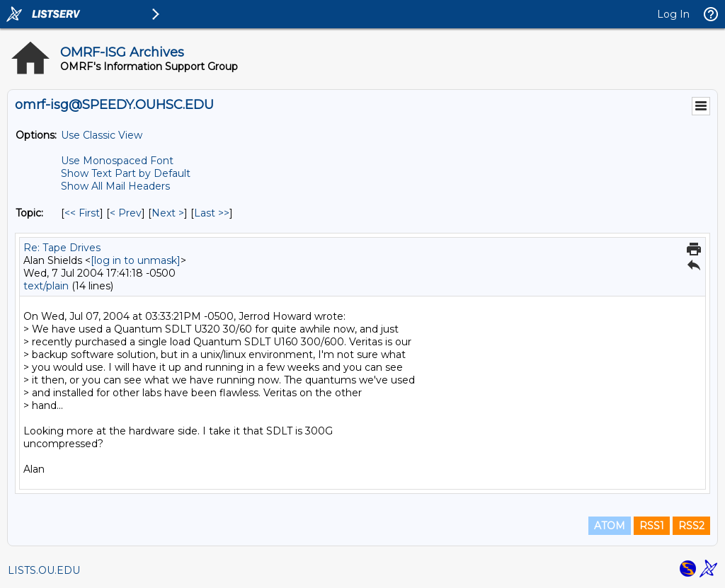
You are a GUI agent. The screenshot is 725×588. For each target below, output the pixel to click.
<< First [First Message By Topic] (82, 213)
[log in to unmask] (136, 260)
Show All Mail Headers (115, 186)
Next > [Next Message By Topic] (168, 213)
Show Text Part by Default (126, 173)
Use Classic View (102, 135)
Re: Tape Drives (62, 248)
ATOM (610, 526)
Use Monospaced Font (117, 161)
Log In (673, 14)
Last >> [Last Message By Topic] (212, 213)
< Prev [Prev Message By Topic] (126, 213)
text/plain (46, 286)
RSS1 (652, 526)
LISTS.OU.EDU (44, 570)
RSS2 (691, 526)
